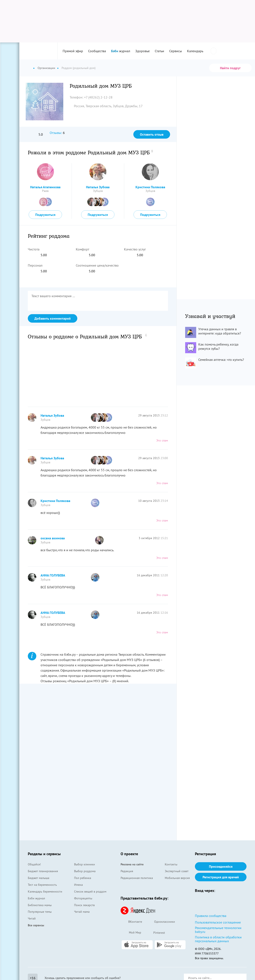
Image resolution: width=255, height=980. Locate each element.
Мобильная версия (177, 878)
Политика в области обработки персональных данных (218, 939)
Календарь (195, 51)
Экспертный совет (177, 871)
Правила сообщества (211, 916)
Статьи (159, 51)
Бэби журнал (36, 898)
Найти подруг (230, 68)
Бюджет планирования (43, 871)
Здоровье (142, 51)
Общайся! (34, 864)
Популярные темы (40, 912)
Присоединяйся (221, 866)
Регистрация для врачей (221, 877)
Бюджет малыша (39, 878)
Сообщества (97, 51)
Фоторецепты (83, 898)
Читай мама (82, 912)
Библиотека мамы (40, 905)
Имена (78, 885)
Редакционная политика (137, 878)
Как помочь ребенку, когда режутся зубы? (218, 346)
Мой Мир (131, 933)
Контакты (171, 864)
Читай (32, 918)
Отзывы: (56, 133)
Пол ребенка (83, 878)
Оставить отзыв (152, 134)
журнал (121, 51)
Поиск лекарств (84, 905)
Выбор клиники (85, 864)
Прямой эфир (73, 51)
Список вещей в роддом (90, 891)
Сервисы (176, 51)
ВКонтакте (131, 922)
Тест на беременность (42, 885)
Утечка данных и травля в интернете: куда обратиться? (220, 331)
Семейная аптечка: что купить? (221, 360)
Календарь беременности (45, 891)
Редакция (127, 871)
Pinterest (155, 933)
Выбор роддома (85, 871)
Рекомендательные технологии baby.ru (218, 930)
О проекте (129, 854)
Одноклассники (161, 922)
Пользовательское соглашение (218, 922)
